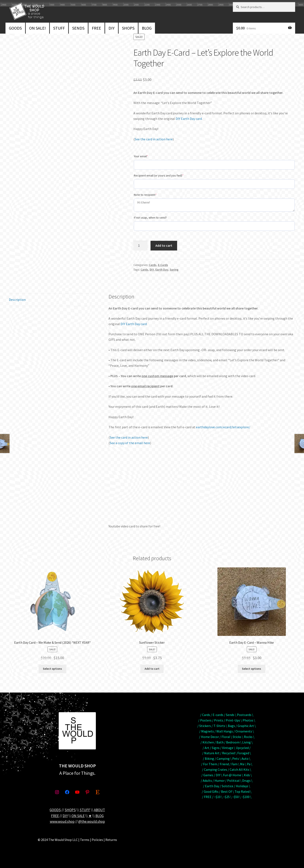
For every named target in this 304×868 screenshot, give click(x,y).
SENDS (78, 28)
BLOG (147, 28)
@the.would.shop (92, 821)
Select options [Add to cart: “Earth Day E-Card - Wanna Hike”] (252, 669)
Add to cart (164, 245)
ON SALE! (37, 28)
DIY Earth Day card (189, 119)
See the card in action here (154, 139)
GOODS (15, 28)
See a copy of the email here (130, 443)
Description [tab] (17, 300)
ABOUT (99, 810)
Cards (153, 265)
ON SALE (78, 816)
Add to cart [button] (152, 669)
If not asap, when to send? (150, 218)
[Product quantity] (141, 246)
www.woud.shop (62, 821)
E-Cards (163, 265)
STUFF (59, 28)
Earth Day (162, 270)
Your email (141, 156)
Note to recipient (145, 195)
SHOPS (128, 28)
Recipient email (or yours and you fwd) (159, 175)
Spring (174, 270)
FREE (96, 28)
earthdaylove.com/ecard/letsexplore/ (223, 427)
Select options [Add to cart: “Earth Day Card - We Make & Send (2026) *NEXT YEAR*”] (52, 669)
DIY (112, 28)
